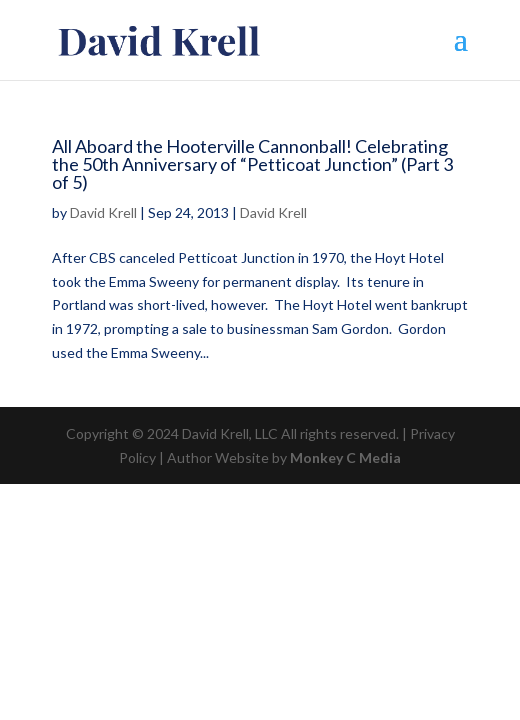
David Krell (103, 212)
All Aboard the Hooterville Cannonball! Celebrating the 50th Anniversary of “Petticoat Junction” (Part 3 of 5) (252, 164)
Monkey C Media (345, 457)
